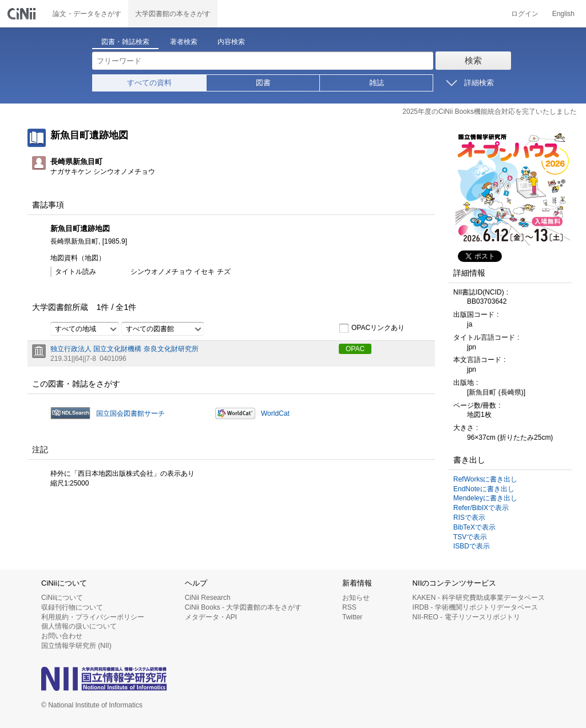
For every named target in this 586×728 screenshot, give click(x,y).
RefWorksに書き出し (485, 479)
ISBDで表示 (472, 546)
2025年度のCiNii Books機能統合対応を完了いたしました (490, 112)
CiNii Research (208, 598)
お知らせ (356, 598)
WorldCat (275, 413)
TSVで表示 (470, 537)
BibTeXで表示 (474, 527)
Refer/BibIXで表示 (481, 508)
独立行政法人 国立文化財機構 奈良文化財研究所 (124, 349)
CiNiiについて (62, 598)
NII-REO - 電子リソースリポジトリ (466, 617)
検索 (473, 60)
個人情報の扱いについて (79, 626)
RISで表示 (469, 518)
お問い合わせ (62, 636)
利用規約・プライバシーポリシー (93, 617)
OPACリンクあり (372, 328)
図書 (263, 83)
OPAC (355, 349)
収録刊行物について (72, 607)
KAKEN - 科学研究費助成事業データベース (479, 598)
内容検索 (231, 42)
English (563, 14)
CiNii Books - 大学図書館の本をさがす (243, 607)
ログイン (525, 14)
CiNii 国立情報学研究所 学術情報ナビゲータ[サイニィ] (23, 14)
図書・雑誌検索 (125, 42)
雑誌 (377, 83)
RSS (349, 607)
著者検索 (184, 42)
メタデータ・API (211, 617)
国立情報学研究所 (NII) (76, 646)
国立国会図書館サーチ (130, 413)
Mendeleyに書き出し (485, 498)
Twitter (352, 617)
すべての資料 (149, 83)
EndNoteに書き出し (484, 489)
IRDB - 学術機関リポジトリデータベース (475, 607)
